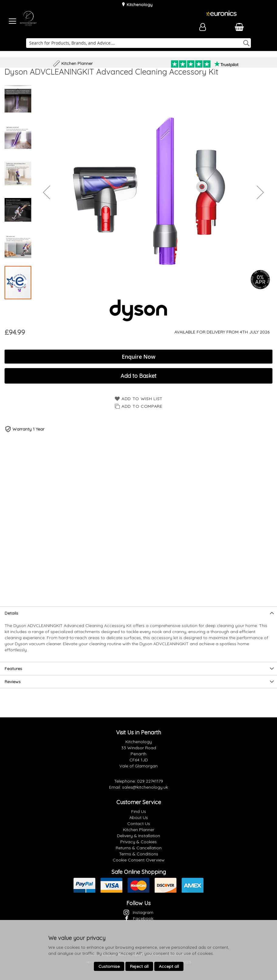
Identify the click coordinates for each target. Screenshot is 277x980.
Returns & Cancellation (139, 848)
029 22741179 (150, 781)
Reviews (13, 682)
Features (13, 669)
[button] (46, 192)
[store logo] (28, 21)
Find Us (139, 811)
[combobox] (139, 43)
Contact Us (139, 824)
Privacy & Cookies (138, 842)
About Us (139, 817)
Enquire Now (139, 357)
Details (11, 613)
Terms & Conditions (139, 854)
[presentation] (138, 613)
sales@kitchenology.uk (145, 787)
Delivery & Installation (138, 836)
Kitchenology (139, 5)
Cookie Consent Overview (139, 860)
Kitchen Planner (139, 830)
